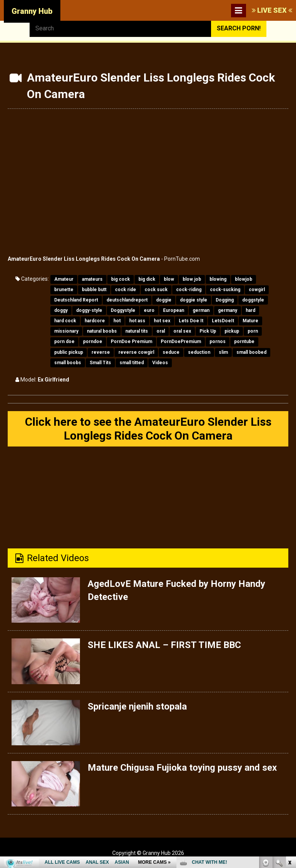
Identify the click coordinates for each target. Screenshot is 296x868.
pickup (232, 331)
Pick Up (208, 331)
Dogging (225, 300)
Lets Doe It (191, 321)
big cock (121, 279)
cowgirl (257, 290)
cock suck (156, 290)
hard (250, 310)
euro (149, 310)
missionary (66, 331)
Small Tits (100, 363)
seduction (199, 352)
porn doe (64, 342)
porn (253, 331)
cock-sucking (225, 290)
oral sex (182, 331)
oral (161, 331)
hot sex (162, 321)
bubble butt (94, 290)
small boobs (68, 363)
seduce (171, 352)
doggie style (194, 300)
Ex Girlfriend (53, 380)
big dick (147, 279)
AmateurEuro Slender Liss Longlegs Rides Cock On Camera (84, 259)
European (174, 310)
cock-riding (189, 290)
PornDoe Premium (131, 342)
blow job (192, 279)
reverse (101, 352)
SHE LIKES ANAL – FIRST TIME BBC (164, 645)
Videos (160, 363)
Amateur (64, 279)
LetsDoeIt (223, 321)
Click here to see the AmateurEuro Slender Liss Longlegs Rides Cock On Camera (148, 429)
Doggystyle (123, 310)
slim (223, 352)
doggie (164, 300)
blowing (218, 279)
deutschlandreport (127, 300)
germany (228, 310)
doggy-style (89, 310)
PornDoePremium (181, 342)
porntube (244, 342)
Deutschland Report (76, 300)
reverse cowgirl (136, 352)
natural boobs (102, 331)
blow (169, 279)
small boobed (251, 352)
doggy (61, 310)
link (289, 748)
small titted (132, 363)
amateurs (92, 279)
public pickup (69, 352)
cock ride (126, 290)
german (201, 310)
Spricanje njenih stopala (137, 706)
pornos (218, 342)
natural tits (137, 331)
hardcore (95, 321)
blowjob (244, 279)
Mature (250, 321)
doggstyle (253, 300)
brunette (64, 290)
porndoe (93, 342)
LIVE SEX (272, 10)
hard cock (65, 321)
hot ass (137, 321)
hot (117, 321)
